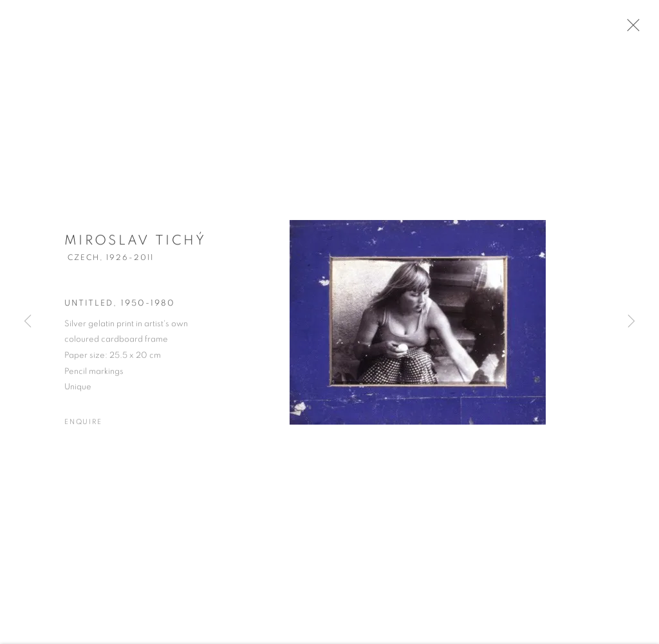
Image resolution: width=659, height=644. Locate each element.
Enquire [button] (83, 427)
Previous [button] (28, 322)
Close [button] (637, 29)
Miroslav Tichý (135, 245)
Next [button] (631, 322)
